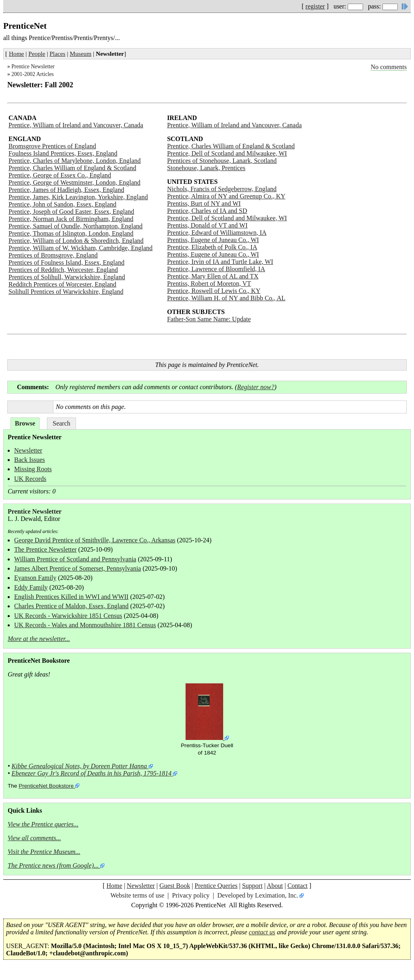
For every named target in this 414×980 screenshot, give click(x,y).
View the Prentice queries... (43, 824)
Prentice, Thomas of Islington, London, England (71, 233)
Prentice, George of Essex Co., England (60, 175)
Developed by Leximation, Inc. (258, 895)
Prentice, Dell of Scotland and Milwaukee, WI (227, 153)
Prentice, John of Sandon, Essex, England (62, 204)
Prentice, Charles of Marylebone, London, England (75, 161)
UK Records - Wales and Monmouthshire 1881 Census (85, 625)
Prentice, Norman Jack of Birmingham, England (71, 219)
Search (61, 423)
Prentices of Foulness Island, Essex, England (67, 262)
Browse (25, 423)
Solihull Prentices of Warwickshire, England (66, 292)
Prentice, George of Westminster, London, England (74, 182)
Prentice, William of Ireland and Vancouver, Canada (76, 125)
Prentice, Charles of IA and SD (207, 211)
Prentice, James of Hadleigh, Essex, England (66, 190)
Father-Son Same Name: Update (209, 319)
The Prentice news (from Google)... (53, 865)
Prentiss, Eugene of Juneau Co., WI (213, 240)
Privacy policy (191, 895)
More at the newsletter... (39, 639)
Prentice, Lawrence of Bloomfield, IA (216, 269)
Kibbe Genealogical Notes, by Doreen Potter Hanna (79, 766)
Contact (298, 886)
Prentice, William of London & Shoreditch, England (76, 241)
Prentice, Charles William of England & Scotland (72, 168)
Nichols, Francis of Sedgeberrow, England (222, 189)
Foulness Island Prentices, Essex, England (63, 153)
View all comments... (34, 838)
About (275, 886)
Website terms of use (137, 895)
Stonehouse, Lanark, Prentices (206, 168)
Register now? (256, 387)
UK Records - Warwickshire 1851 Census (68, 616)
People (37, 54)
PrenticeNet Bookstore (46, 786)
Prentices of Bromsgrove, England (53, 255)
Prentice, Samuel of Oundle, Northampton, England (75, 226)
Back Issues (30, 460)
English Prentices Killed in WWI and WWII (71, 597)
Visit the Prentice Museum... (44, 852)
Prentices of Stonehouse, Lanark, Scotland (222, 161)
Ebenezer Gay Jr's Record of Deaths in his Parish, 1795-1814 (92, 773)
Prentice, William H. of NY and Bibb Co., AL (226, 298)
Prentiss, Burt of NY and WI (204, 203)
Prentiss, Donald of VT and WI (207, 225)
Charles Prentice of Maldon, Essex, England (71, 606)
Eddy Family (31, 587)
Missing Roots (33, 469)
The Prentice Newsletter (45, 549)
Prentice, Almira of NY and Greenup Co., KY (226, 196)
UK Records (30, 479)
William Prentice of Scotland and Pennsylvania (75, 559)
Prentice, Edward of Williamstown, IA (217, 233)
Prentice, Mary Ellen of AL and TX (213, 276)
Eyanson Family (35, 578)
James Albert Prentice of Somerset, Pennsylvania (78, 568)
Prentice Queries (216, 886)
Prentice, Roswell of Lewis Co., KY (214, 291)
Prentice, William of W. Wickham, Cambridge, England (80, 248)
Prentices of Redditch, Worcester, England (63, 270)
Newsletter (28, 450)
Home (16, 54)
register (315, 6)
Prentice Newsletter (33, 66)
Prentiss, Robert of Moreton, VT (209, 283)
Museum (81, 54)
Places (58, 54)
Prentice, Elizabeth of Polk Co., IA (212, 247)
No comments (389, 67)
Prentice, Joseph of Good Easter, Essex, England (71, 212)
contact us (262, 932)
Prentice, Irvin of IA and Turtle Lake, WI (220, 262)
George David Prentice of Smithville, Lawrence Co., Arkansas (95, 540)
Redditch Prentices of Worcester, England (62, 284)
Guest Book (175, 886)
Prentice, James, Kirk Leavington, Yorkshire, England (78, 197)
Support (252, 886)
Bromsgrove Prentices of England (52, 146)
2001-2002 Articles (33, 74)
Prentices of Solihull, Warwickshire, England (67, 277)
